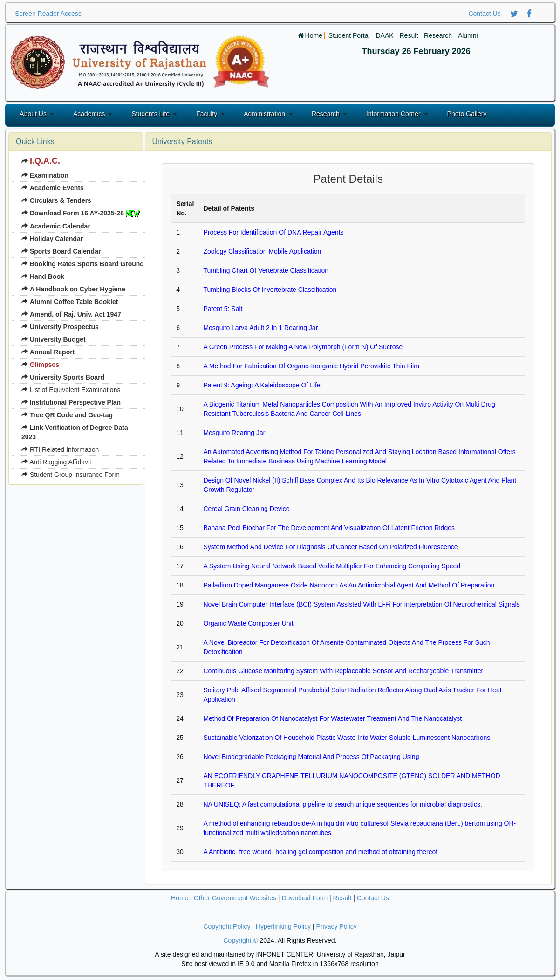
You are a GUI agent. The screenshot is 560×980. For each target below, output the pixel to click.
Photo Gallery (467, 114)
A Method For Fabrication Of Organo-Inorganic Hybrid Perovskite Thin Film (311, 366)
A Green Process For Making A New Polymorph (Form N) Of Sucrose (303, 347)
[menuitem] (83, 161)
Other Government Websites (235, 898)
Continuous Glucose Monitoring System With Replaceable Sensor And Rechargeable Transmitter (343, 671)
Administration (264, 114)
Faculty (207, 114)
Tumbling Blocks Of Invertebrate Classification (270, 290)
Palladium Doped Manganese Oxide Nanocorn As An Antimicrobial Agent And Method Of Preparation (349, 585)
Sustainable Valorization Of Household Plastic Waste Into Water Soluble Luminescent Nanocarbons (347, 738)
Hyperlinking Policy (283, 926)
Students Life (150, 114)
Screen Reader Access (48, 14)
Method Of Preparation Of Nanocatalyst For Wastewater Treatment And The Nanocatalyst (332, 718)
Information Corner (393, 114)
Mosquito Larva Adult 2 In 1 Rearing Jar (260, 328)
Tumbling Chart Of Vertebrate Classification (266, 270)
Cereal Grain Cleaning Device (246, 509)
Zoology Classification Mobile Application (262, 251)
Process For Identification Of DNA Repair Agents (273, 232)
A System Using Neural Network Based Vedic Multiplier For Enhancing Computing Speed (332, 566)
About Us (33, 114)
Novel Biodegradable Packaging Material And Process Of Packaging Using (311, 757)
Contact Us (484, 14)
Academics (89, 114)
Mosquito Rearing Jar (234, 433)
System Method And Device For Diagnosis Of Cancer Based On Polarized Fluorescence (330, 547)
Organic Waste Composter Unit (248, 623)
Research (326, 114)
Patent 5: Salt (223, 309)
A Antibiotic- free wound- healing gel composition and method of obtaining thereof (320, 852)
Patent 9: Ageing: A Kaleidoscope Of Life (262, 385)
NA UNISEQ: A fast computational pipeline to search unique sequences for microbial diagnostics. (342, 804)
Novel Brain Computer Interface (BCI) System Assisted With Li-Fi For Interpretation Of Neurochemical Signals (361, 604)
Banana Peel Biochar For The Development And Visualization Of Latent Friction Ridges (329, 528)
